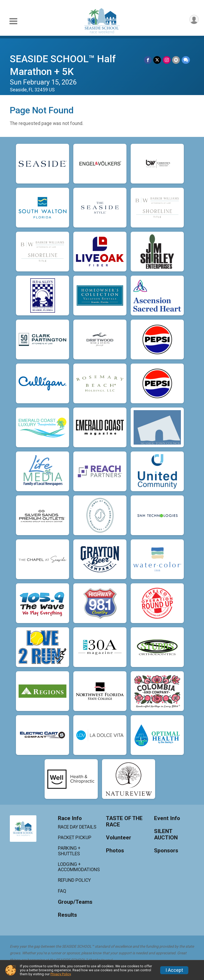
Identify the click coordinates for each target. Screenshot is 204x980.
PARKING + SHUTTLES (69, 851)
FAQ (62, 891)
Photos (115, 851)
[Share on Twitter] (158, 60)
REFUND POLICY (74, 880)
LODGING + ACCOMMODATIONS (78, 867)
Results (67, 915)
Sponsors (166, 851)
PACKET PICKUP (75, 838)
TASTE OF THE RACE (124, 822)
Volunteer (119, 838)
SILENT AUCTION (166, 834)
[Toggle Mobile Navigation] (13, 21)
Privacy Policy (61, 974)
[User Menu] (194, 20)
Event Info (167, 818)
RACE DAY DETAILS (77, 827)
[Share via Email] (176, 60)
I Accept (174, 970)
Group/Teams (75, 902)
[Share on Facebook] (148, 60)
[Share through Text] (186, 60)
